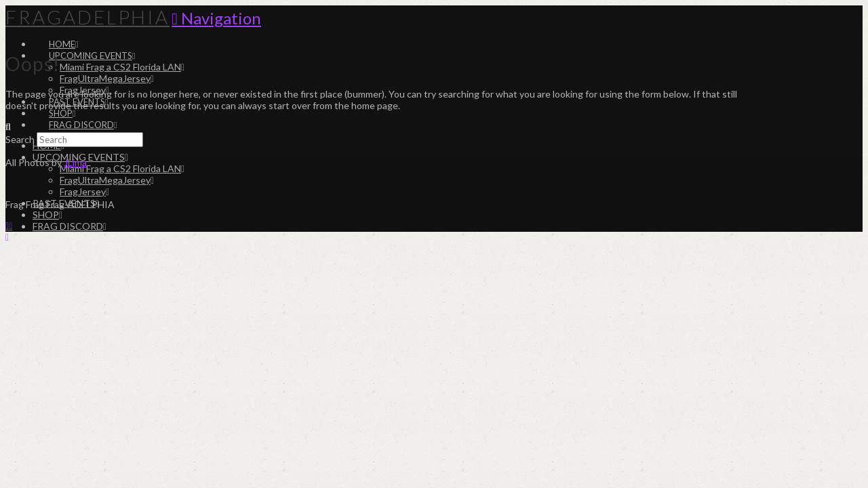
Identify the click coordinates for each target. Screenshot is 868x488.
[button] (216, 18)
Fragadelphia (87, 17)
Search (20, 139)
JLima (75, 162)
